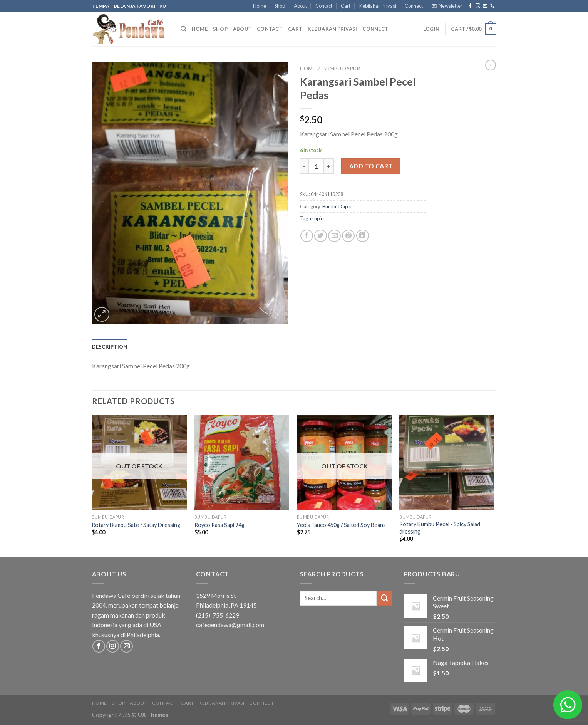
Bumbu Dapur (341, 69)
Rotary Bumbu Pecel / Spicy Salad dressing (440, 528)
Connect (414, 6)
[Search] (183, 29)
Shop (280, 6)
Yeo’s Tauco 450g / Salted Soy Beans (341, 525)
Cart (346, 6)
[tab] (110, 347)
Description (110, 347)
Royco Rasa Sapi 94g (219, 525)
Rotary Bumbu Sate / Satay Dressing (136, 525)
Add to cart (371, 166)
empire (318, 218)
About (300, 6)
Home (260, 6)
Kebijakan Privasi (378, 6)
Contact (324, 6)
